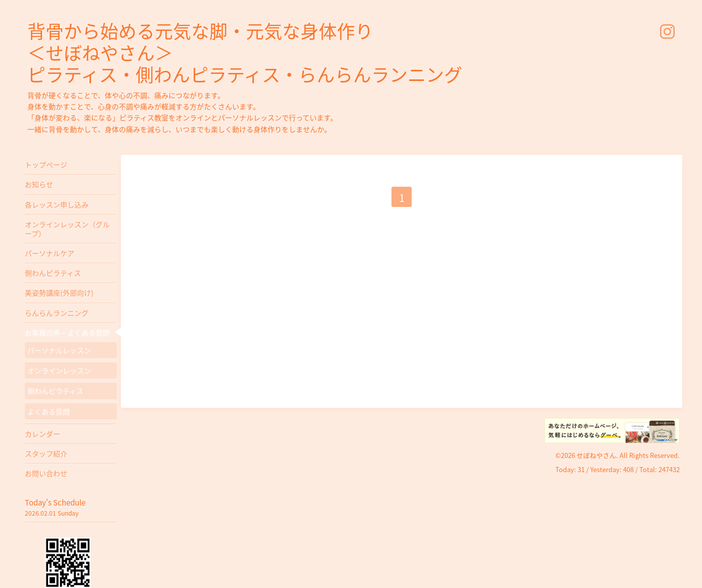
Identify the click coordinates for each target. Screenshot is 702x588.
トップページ (46, 164)
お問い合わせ (46, 473)
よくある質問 (49, 411)
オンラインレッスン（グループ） (67, 229)
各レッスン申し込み (57, 204)
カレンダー (42, 434)
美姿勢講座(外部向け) (59, 292)
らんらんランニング (57, 313)
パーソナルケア (50, 253)
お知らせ (39, 184)
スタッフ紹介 (46, 453)
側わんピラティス (53, 273)
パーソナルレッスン (59, 350)
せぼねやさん (596, 455)
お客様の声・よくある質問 (67, 332)
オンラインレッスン (59, 370)
